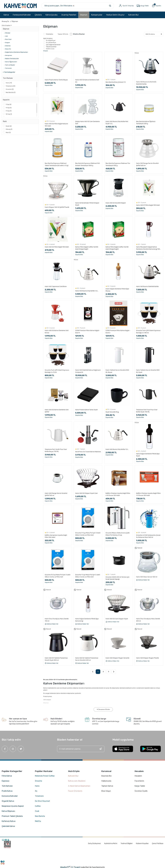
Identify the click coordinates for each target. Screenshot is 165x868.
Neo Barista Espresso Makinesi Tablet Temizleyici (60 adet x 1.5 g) (57, 164)
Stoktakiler (50, 34)
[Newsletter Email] (81, 749)
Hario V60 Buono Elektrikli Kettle (147, 286)
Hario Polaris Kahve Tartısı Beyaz (56, 80)
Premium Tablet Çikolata (12, 816)
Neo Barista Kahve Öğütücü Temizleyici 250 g (146, 122)
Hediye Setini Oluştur (115, 15)
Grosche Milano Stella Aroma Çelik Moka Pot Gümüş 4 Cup (118, 534)
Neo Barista (40, 816)
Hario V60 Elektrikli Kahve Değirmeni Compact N (88, 371)
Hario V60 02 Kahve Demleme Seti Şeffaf (57, 411)
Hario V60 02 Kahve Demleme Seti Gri (87, 81)
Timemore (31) (11, 86)
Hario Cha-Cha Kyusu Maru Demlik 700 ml (57, 620)
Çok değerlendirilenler (53, 45)
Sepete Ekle (49, 85)
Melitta (38, 821)
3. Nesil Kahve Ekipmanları (79, 786)
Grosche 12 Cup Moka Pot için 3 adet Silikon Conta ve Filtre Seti (58, 576)
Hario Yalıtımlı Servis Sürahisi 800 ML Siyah (148, 371)
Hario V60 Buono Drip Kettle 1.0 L (117, 449)
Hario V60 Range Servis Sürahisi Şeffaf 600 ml (147, 164)
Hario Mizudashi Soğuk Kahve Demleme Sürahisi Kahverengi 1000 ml (148, 248)
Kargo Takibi (140, 786)
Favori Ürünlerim (75, 791)
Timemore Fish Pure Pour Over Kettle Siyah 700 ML (147, 411)
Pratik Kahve (7, 791)
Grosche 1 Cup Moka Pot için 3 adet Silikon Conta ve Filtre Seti (88, 576)
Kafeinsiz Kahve (9, 821)
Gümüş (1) (9, 129)
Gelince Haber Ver (143, 580)
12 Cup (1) (9, 114)
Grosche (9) (10, 89)
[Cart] (156, 6)
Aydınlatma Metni (111, 843)
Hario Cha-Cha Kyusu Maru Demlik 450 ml (148, 620)
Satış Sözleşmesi (94, 843)
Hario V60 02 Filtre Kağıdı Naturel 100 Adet (56, 125)
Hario (37, 786)
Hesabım (138, 776)
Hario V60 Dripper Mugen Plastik (147, 658)
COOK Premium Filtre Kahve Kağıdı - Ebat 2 (118, 332)
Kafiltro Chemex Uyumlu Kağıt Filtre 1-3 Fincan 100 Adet (148, 494)
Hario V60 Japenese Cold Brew (56, 286)
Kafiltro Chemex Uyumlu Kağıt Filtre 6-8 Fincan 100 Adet (118, 494)
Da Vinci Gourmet (42, 801)
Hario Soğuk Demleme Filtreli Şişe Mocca (117, 290)
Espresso (5, 781)
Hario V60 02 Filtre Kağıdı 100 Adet (57, 247)
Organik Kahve (8, 801)
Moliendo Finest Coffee (45, 776)
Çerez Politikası (158, 843)
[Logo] (20, 6)
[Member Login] (126, 6)
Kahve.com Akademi (77, 781)
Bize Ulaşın (106, 791)
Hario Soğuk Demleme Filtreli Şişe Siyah (148, 455)
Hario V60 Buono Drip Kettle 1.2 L (87, 291)
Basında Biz (106, 776)
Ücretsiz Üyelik (141, 791)
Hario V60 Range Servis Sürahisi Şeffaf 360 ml (56, 494)
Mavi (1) (8, 132)
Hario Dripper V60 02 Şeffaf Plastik (57, 207)
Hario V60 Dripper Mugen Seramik (117, 658)
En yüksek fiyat (51, 43)
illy (36, 791)
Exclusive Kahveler (10, 796)
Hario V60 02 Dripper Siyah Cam (86, 493)
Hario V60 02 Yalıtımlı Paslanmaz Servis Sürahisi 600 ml (87, 659)
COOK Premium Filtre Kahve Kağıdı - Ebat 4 (88, 332)
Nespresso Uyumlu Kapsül (13, 806)
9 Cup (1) (9, 111)
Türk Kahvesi (7, 786)
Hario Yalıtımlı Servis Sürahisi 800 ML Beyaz (117, 371)
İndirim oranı (50, 49)
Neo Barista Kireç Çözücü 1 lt (116, 82)
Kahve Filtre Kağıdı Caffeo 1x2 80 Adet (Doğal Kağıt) (117, 248)
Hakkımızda (106, 781)
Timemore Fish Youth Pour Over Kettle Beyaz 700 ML (56, 450)
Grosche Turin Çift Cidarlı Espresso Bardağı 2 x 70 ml (57, 371)
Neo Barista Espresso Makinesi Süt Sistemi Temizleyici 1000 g (87, 164)
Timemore (39, 796)
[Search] (78, 6)
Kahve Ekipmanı (8, 811)
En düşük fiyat (51, 40)
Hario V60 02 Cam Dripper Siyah (117, 619)
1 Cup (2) (9, 104)
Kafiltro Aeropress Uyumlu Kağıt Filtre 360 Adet (56, 536)
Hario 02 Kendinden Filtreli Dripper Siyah (87, 204)
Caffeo (38, 806)
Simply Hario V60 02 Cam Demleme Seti (87, 122)
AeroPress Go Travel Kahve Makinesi (88, 452)
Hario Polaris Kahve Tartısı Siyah (86, 410)
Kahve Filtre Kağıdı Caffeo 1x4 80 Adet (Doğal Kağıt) (87, 248)
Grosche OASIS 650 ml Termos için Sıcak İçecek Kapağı (117, 578)
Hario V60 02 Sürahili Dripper (116, 203)
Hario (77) (9, 83)
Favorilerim (139, 781)
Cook (37, 811)
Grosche (38, 781)
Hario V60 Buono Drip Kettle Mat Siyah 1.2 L (117, 122)
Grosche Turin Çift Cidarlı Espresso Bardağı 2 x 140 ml (148, 332)
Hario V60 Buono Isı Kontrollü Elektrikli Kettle (146, 83)
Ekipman (15, 21)
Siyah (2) (9, 126)
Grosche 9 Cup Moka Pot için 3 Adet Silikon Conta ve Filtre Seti (88, 534)
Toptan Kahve (107, 786)
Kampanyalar (97, 15)
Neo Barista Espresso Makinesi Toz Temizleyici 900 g (118, 164)
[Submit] (100, 749)
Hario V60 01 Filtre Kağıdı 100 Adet (148, 205)
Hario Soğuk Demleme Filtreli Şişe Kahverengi (87, 620)
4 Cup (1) (9, 108)
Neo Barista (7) (11, 92)
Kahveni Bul (133, 15)
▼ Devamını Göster (103, 709)
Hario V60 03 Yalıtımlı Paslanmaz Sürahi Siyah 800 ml (56, 659)
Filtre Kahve (7, 776)
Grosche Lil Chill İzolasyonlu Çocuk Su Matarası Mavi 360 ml (148, 536)
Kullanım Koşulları (142, 843)
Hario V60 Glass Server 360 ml (147, 577)
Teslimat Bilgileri (127, 843)
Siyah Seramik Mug (112, 412)
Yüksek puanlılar (51, 47)
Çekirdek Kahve (8, 826)
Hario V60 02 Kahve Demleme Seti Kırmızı (57, 332)
